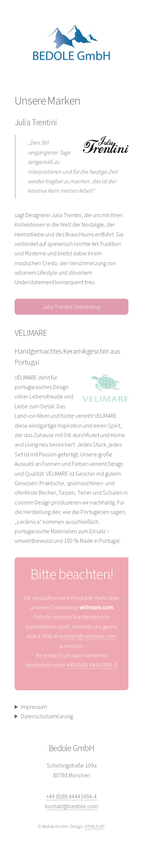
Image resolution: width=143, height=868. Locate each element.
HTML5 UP (94, 826)
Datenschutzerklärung (47, 716)
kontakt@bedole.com (72, 806)
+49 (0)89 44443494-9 (92, 665)
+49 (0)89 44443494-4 (71, 796)
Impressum (34, 707)
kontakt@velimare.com (88, 636)
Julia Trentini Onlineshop (71, 307)
